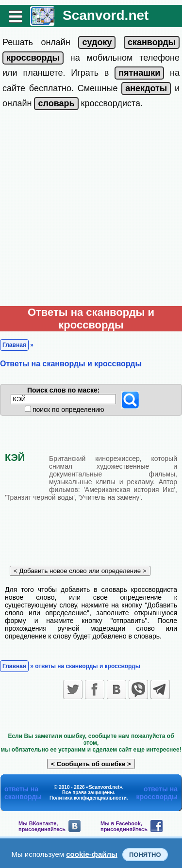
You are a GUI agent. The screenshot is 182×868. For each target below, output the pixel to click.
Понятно (145, 855)
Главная (14, 345)
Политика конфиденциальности (88, 798)
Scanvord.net (106, 15)
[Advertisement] (91, 210)
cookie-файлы (92, 854)
